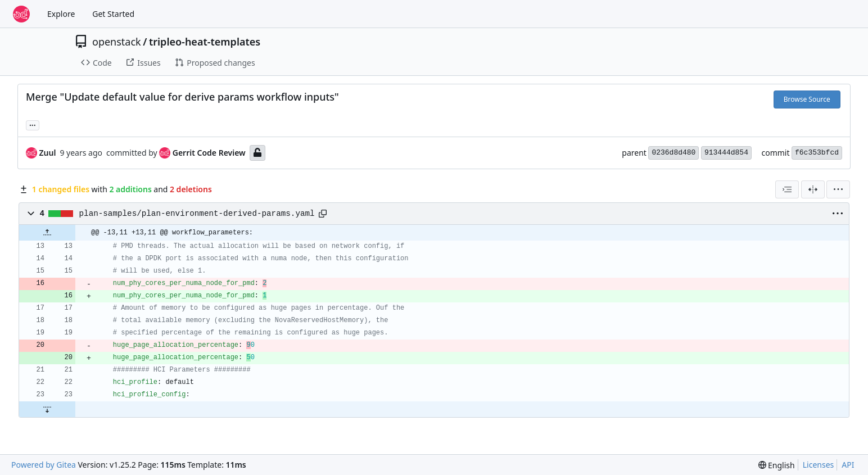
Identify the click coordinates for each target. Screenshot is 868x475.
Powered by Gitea (44, 465)
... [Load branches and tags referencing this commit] (33, 124)
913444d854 (726, 153)
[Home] (21, 14)
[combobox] (787, 189)
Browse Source (807, 99)
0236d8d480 (673, 153)
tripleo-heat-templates (205, 42)
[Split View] (813, 189)
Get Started (113, 14)
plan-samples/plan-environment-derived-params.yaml (197, 214)
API (848, 465)
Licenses (819, 465)
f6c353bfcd (817, 153)
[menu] (838, 189)
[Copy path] (323, 214)
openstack (117, 42)
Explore (61, 14)
